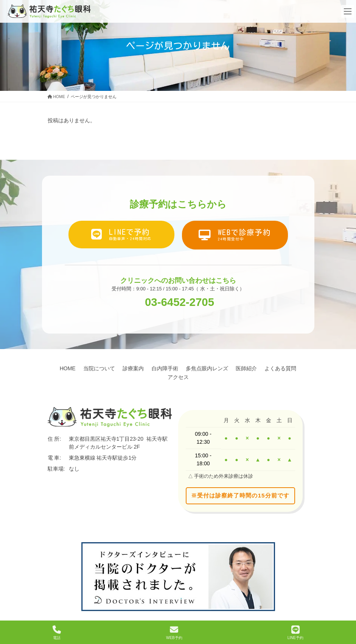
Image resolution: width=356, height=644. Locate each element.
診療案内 (152, 368)
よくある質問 (162, 377)
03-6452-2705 (180, 302)
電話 (57, 633)
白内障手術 (186, 368)
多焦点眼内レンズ (231, 368)
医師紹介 (274, 368)
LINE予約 (295, 633)
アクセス (199, 377)
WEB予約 (174, 633)
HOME (80, 368)
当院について (115, 368)
